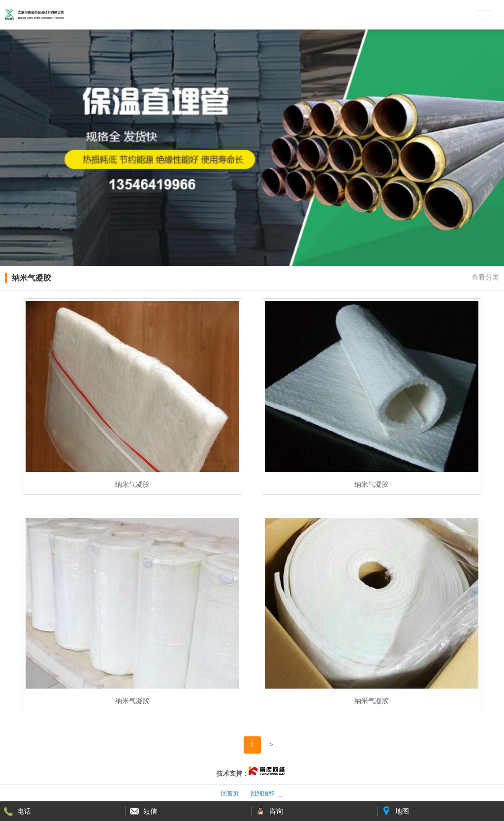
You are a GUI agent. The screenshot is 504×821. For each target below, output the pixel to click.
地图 (402, 811)
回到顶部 (262, 793)
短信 (150, 811)
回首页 (230, 793)
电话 (24, 811)
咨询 (276, 811)
